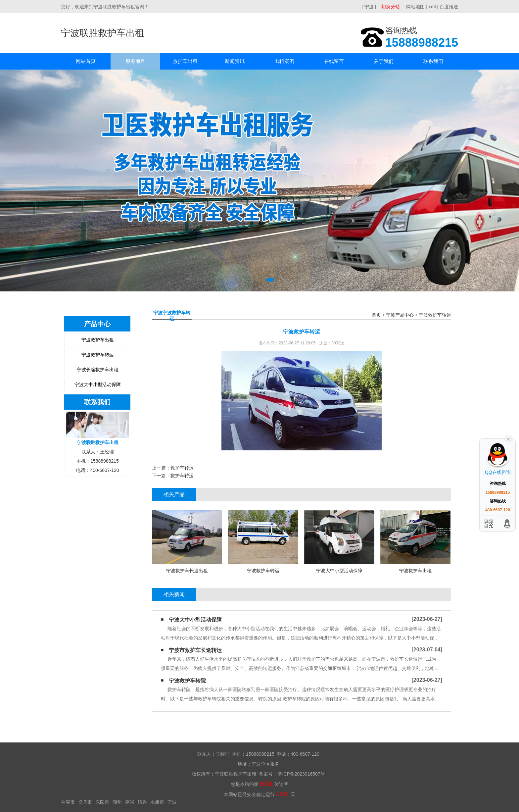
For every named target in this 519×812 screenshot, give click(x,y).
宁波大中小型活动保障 (98, 384)
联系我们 (433, 61)
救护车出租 (185, 61)
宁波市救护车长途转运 (195, 650)
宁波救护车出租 (98, 340)
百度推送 (449, 7)
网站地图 (415, 7)
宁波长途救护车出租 (98, 370)
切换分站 (391, 7)
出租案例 (284, 61)
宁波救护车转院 (187, 681)
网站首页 (86, 61)
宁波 (172, 802)
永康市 (157, 802)
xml (432, 7)
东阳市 (102, 802)
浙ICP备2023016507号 (301, 774)
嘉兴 (130, 802)
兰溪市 (68, 802)
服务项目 (135, 61)
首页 (376, 315)
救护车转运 (182, 468)
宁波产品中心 (400, 315)
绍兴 (142, 802)
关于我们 (384, 61)
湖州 (117, 802)
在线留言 (334, 61)
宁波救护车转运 (98, 355)
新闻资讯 (235, 61)
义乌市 (85, 802)
